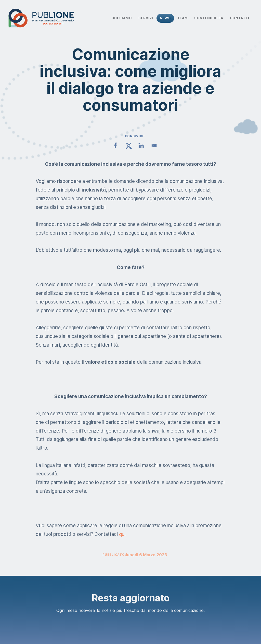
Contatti (240, 18)
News (165, 18)
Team (182, 18)
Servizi (146, 18)
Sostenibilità (209, 18)
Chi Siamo (122, 18)
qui (122, 534)
